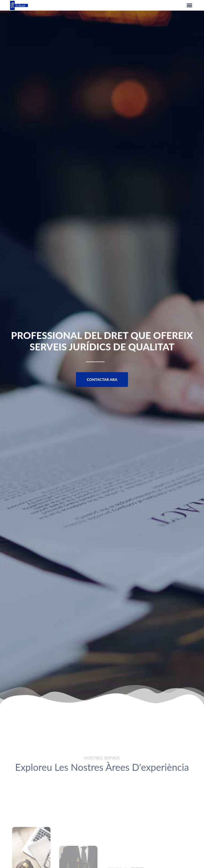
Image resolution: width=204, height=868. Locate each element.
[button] (190, 5)
